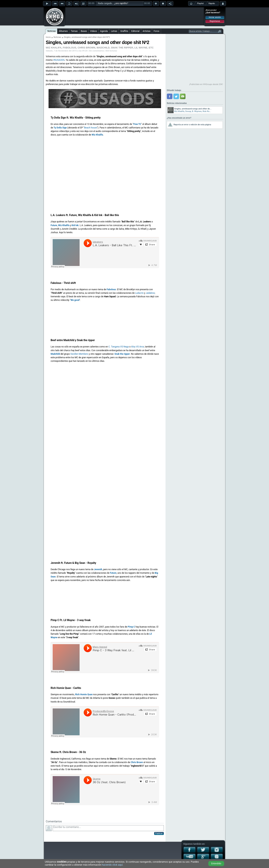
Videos (93, 31)
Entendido (216, 864)
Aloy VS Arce (137, 347)
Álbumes (63, 31)
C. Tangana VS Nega (119, 347)
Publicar (159, 833)
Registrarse (215, 21)
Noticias (52, 31)
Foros (156, 31)
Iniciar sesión (215, 17)
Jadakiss (150, 293)
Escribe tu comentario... (108, 828)
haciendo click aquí (112, 865)
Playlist (200, 3)
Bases (84, 31)
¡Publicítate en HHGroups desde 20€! (206, 84)
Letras (114, 31)
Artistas (147, 31)
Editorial (135, 31)
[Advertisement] (135, 16)
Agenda (104, 31)
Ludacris (139, 293)
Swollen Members (79, 354)
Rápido (212, 3)
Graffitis (124, 31)
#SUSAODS (59, 60)
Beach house (91, 128)
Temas (74, 31)
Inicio (48, 37)
